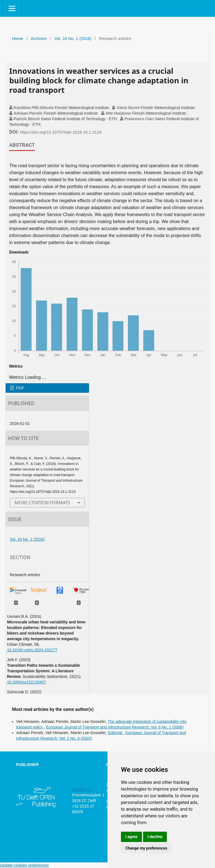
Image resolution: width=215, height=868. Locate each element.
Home (18, 39)
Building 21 (82, 789)
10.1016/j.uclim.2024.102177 (32, 650)
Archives (39, 39)
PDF (20, 388)
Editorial (115, 733)
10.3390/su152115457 (26, 682)
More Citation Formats (42, 503)
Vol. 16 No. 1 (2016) (73, 39)
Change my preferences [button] (146, 848)
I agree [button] (131, 837)
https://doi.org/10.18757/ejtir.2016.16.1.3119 (61, 132)
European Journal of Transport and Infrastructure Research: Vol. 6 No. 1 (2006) (115, 727)
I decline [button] (155, 837)
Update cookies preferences (24, 865)
